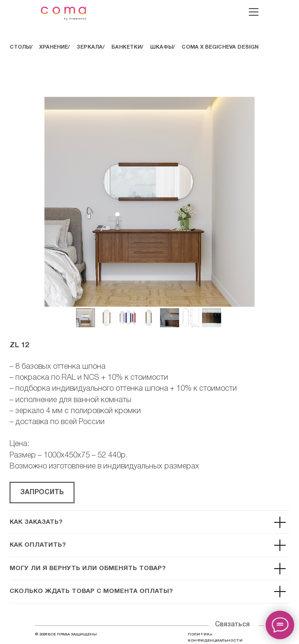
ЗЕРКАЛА (90, 47)
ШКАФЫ (161, 47)
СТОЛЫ (20, 47)
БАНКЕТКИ (126, 47)
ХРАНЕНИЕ (53, 47)
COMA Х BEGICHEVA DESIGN (220, 47)
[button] (42, 493)
